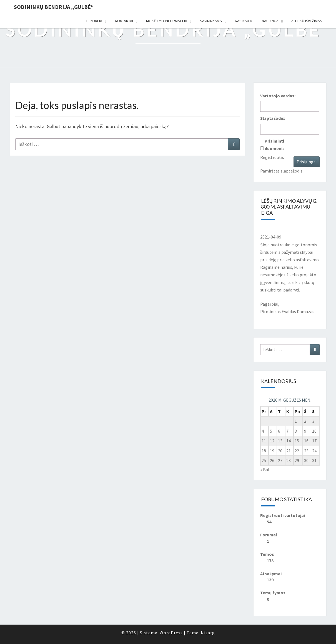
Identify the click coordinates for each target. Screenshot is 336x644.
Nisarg (208, 633)
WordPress (171, 633)
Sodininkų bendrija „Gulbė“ (54, 7)
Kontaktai (124, 21)
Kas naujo (244, 21)
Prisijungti (307, 162)
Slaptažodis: (273, 118)
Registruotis (272, 157)
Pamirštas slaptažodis (281, 171)
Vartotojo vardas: (278, 96)
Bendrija (94, 21)
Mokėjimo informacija (167, 21)
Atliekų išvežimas (307, 21)
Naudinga (270, 21)
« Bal (265, 470)
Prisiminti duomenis (275, 145)
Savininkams (211, 21)
